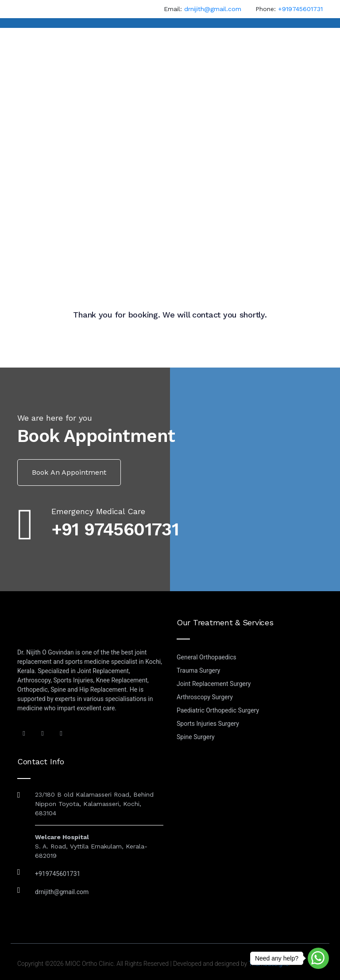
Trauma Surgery (198, 670)
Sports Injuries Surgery (208, 724)
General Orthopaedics (207, 657)
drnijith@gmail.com (213, 9)
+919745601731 (300, 9)
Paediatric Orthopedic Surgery (218, 710)
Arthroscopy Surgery (205, 697)
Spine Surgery (196, 737)
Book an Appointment (69, 472)
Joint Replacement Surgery (214, 684)
